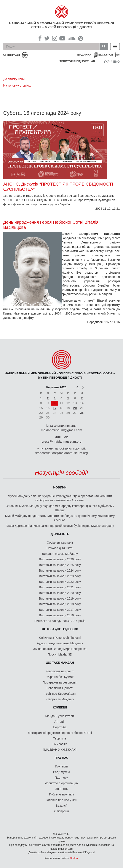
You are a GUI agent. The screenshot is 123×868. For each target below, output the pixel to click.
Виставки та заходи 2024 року (60, 570)
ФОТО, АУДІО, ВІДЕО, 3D (60, 629)
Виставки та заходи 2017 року (60, 610)
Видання (84, 55)
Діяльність (60, 534)
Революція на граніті (60, 671)
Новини (60, 487)
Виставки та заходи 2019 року (60, 598)
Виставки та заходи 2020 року (60, 593)
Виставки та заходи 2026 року (60, 559)
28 (82, 413)
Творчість (60, 738)
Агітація (60, 722)
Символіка (60, 744)
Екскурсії (106, 55)
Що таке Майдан (60, 663)
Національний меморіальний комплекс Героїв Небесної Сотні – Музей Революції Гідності (61, 25)
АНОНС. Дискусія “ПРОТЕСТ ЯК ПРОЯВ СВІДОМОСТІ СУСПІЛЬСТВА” (58, 187)
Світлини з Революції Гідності (60, 638)
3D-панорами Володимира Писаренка (60, 649)
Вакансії (61, 806)
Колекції (60, 707)
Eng (117, 62)
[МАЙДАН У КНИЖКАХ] (60, 750)
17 (55, 408)
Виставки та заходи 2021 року (60, 587)
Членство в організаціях (62, 783)
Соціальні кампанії (60, 542)
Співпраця (61, 811)
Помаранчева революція (60, 682)
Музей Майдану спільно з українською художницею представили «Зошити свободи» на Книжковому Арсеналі (60, 498)
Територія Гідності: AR (77, 61)
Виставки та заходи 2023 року (60, 576)
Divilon (74, 858)
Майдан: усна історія (60, 716)
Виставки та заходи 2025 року (60, 565)
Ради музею (62, 772)
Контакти (61, 766)
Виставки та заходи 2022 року (60, 582)
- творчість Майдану (60, 699)
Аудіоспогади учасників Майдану (60, 643)
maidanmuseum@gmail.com (61, 430)
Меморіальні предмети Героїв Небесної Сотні (60, 733)
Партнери (61, 778)
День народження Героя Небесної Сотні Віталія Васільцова (51, 225)
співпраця (12, 55)
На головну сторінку (17, 85)
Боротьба (60, 727)
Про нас (62, 758)
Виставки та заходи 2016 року (60, 615)
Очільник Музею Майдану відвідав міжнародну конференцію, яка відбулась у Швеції (60, 508)
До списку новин (15, 79)
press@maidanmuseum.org (61, 441)
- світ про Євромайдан (60, 694)
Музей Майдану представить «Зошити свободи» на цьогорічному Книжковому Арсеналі (60, 518)
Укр (107, 62)
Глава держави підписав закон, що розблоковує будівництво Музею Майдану (60, 526)
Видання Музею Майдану (60, 554)
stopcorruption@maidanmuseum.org (61, 453)
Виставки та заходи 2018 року (60, 604)
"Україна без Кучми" (60, 677)
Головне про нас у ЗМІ (61, 800)
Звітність (61, 789)
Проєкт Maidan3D (60, 654)
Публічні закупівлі (61, 794)
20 (75, 408)
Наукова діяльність (60, 548)
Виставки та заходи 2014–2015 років (60, 621)
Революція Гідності (60, 688)
